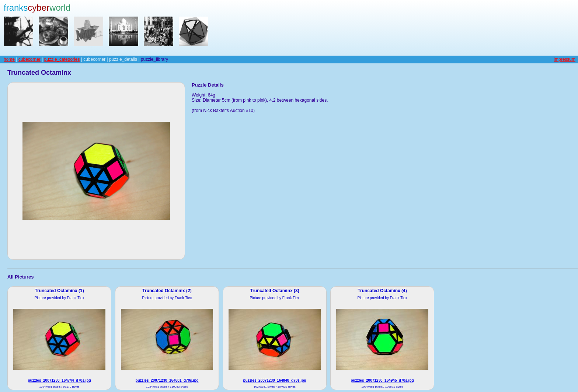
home (9, 59)
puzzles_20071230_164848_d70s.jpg (274, 380)
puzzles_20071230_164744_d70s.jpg (59, 380)
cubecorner (29, 59)
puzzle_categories (62, 59)
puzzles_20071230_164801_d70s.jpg (167, 380)
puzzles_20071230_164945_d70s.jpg (382, 380)
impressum (565, 59)
